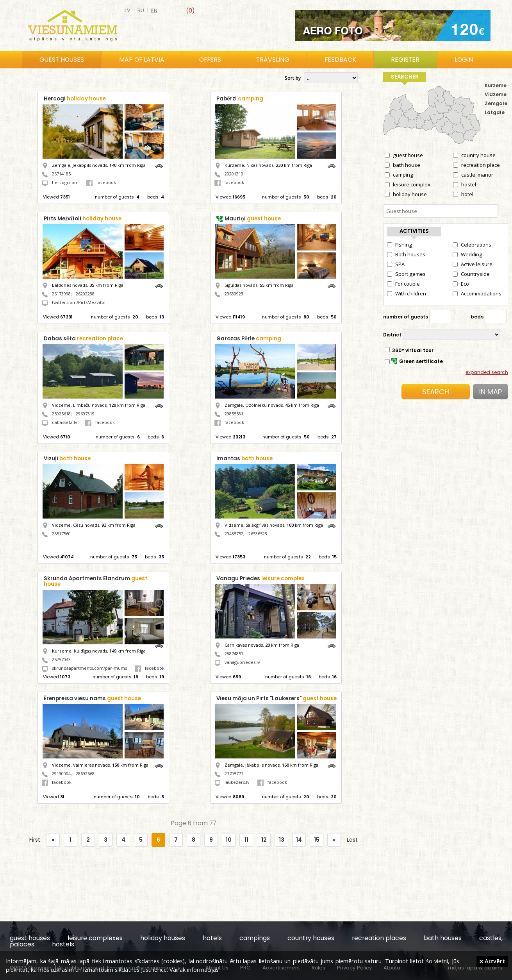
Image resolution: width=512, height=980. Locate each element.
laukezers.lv (237, 782)
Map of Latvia (142, 60)
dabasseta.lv (65, 422)
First (35, 840)
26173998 (61, 294)
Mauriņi (253, 219)
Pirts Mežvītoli (83, 219)
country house (474, 155)
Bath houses (406, 254)
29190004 (61, 773)
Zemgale (496, 103)
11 (246, 840)
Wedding (467, 254)
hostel (465, 184)
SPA (396, 264)
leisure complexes (95, 938)
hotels (212, 938)
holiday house (406, 194)
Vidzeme (496, 94)
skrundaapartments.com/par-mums (89, 668)
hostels (63, 944)
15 (317, 840)
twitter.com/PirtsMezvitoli (79, 302)
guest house (404, 155)
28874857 (234, 654)
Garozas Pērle (249, 339)
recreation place (476, 165)
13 (282, 840)
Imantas (244, 459)
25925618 (61, 414)
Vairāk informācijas (194, 969)
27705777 (234, 773)
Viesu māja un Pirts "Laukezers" (277, 698)
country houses (311, 938)
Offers (210, 60)
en (154, 10)
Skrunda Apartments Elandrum (95, 581)
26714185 (61, 174)
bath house (402, 165)
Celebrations (472, 245)
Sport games (406, 274)
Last (352, 840)
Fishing (400, 245)
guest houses (30, 938)
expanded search (487, 372)
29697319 (85, 414)
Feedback (340, 60)
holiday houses (163, 938)
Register (405, 60)
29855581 (234, 414)
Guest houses (62, 60)
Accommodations (477, 293)
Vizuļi (67, 459)
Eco (461, 284)
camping (399, 175)
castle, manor (473, 175)
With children (407, 293)
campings (255, 938)
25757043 (61, 659)
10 (229, 840)
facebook (101, 182)
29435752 (234, 534)
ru (141, 10)
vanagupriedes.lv (242, 662)
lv (128, 10)
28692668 (85, 773)
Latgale (495, 112)
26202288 (85, 294)
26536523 (258, 534)
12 (264, 840)
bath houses (443, 938)
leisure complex (408, 184)
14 (299, 840)
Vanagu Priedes (260, 579)
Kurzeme (496, 85)
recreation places (379, 938)
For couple (403, 284)
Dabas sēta (83, 339)
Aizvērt (492, 961)
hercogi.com (65, 182)
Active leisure (473, 264)
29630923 (234, 294)
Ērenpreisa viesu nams (92, 698)
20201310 (234, 174)
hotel (463, 194)
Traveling (273, 60)
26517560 (61, 534)
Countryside (471, 274)
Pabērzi (240, 99)
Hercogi (75, 99)
